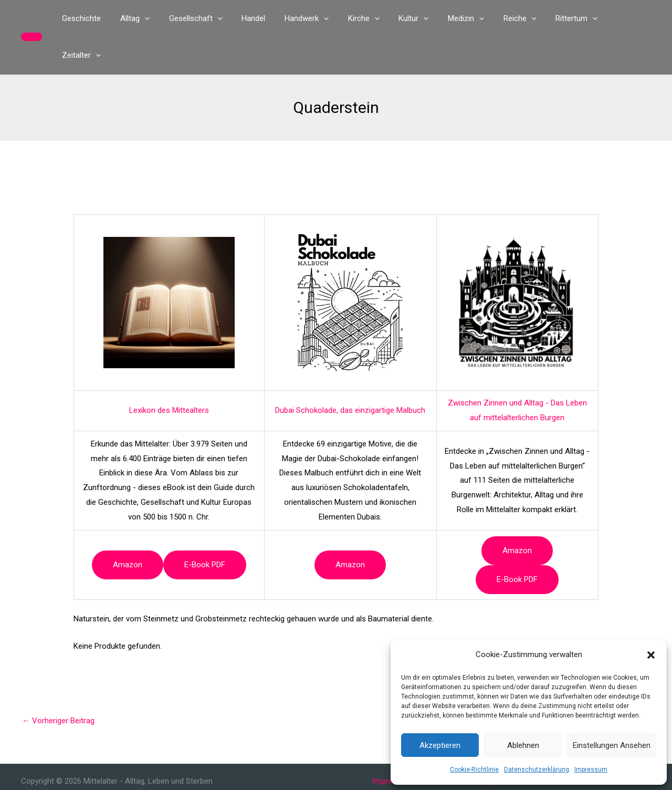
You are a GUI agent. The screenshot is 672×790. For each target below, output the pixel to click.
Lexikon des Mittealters (169, 373)
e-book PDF (205, 528)
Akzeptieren (440, 745)
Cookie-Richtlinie (474, 770)
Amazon (128, 528)
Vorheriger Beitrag (58, 684)
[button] (651, 655)
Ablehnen (523, 745)
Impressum (591, 770)
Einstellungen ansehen (612, 745)
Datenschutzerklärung (537, 770)
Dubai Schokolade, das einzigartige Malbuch (350, 373)
